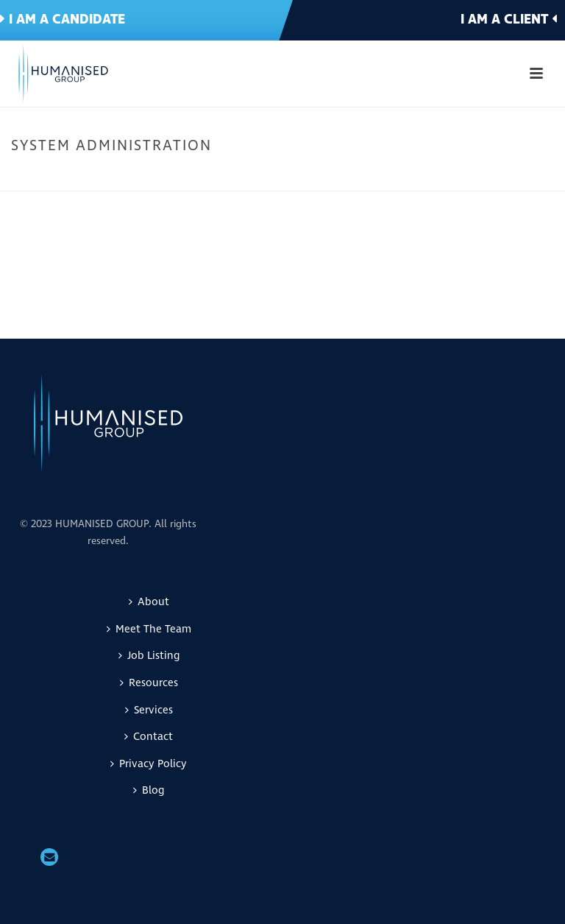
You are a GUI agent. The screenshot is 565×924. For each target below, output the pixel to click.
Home (334, 177)
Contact (149, 737)
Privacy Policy (149, 764)
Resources (149, 683)
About (149, 602)
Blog (149, 790)
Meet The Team (149, 629)
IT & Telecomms (391, 177)
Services (149, 710)
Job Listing (149, 656)
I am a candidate (63, 20)
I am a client (509, 20)
